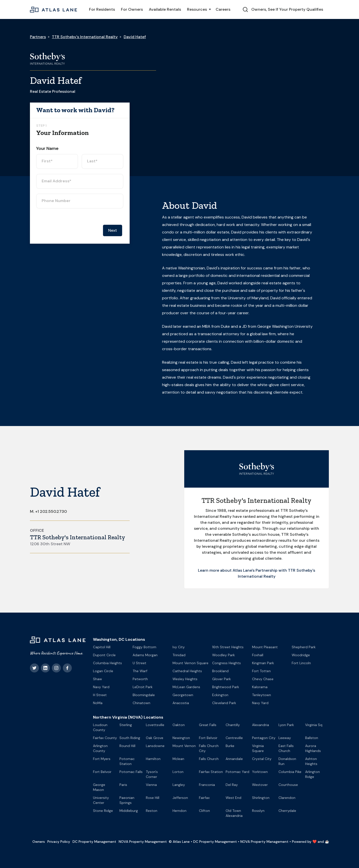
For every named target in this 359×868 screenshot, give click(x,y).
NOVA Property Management (143, 842)
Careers (223, 9)
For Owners (132, 9)
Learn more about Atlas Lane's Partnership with (243, 570)
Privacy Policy (59, 842)
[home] (53, 9)
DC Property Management (94, 842)
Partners (38, 37)
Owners (39, 842)
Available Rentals (165, 9)
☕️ (327, 842)
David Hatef (135, 37)
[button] (198, 9)
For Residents (102, 9)
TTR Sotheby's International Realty (85, 37)
